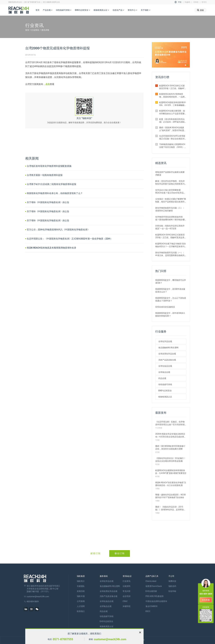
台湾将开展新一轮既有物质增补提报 (45, 175)
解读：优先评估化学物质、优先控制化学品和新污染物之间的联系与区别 (170, 183)
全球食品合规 (164, 372)
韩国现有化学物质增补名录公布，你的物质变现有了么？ (55, 193)
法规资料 (127, 586)
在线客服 (206, 600)
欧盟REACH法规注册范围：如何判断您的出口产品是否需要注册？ (172, 112)
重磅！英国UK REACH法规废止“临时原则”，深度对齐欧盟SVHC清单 (172, 129)
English (187, 2)
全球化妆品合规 (165, 366)
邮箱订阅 (96, 553)
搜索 (200, 10)
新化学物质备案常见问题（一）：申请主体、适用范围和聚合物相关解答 (170, 254)
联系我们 (81, 611)
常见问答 (127, 591)
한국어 (204, 2)
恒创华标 (172, 591)
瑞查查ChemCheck (154, 586)
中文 (180, 2)
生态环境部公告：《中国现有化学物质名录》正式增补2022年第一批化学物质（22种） (70, 239)
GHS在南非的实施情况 (165, 307)
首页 (38, 10)
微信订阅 (120, 553)
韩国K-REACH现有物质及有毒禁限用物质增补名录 (51, 248)
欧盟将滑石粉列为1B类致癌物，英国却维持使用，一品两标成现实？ (172, 96)
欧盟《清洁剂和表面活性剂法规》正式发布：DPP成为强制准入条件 (172, 121)
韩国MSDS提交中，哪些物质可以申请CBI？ (171, 281)
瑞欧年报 (81, 596)
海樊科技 (172, 581)
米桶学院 (127, 606)
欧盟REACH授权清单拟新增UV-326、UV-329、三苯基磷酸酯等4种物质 (173, 104)
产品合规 (48, 10)
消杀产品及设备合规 (167, 360)
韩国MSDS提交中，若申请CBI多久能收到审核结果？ (170, 314)
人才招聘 (81, 606)
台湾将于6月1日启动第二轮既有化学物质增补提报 (51, 184)
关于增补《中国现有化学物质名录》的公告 (48, 202)
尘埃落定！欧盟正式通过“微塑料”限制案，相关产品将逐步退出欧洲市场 (171, 200)
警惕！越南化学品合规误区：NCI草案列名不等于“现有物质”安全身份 (171, 496)
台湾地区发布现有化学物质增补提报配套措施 (49, 166)
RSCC (148, 611)
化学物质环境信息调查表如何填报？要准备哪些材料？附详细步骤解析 (170, 218)
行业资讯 (35, 30)
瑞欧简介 (81, 581)
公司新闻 (81, 601)
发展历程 (81, 591)
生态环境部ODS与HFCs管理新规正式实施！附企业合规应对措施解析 (172, 137)
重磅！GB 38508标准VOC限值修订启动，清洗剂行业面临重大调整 (170, 447)
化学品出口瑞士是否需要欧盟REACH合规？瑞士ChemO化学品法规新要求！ (170, 192)
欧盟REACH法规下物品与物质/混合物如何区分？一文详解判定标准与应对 (171, 245)
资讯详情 (45, 30)
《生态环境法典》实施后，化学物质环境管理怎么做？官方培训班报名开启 (170, 423)
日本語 (196, 2)
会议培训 (127, 596)
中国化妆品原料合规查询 (156, 601)
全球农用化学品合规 (167, 354)
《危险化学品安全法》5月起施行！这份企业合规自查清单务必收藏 (170, 460)
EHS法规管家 (151, 591)
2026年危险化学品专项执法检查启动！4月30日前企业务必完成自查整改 (171, 435)
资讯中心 (133, 10)
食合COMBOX (152, 606)
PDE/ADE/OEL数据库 (155, 596)
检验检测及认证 (101, 10)
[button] (185, 65)
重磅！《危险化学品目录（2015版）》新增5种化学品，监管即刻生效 (170, 508)
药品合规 (162, 378)
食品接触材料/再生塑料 (168, 348)
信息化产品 (118, 10)
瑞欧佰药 (172, 586)
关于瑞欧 (146, 10)
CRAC (125, 601)
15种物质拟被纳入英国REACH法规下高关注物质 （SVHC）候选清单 (173, 146)
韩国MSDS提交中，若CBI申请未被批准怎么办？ (170, 290)
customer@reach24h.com (110, 639)
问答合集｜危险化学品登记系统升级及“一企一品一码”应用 (170, 227)
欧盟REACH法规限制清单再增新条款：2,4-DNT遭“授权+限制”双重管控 (171, 472)
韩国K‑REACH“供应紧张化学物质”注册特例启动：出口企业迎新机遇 (171, 484)
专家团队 (81, 586)
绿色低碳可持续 (64, 10)
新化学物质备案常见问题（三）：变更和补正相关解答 (170, 209)
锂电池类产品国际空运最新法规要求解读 (170, 174)
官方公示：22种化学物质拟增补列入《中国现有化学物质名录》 (58, 230)
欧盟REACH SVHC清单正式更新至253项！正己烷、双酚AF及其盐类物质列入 (173, 87)
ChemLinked (151, 581)
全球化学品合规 (165, 341)
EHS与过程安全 (83, 10)
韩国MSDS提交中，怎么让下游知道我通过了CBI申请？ (171, 299)
